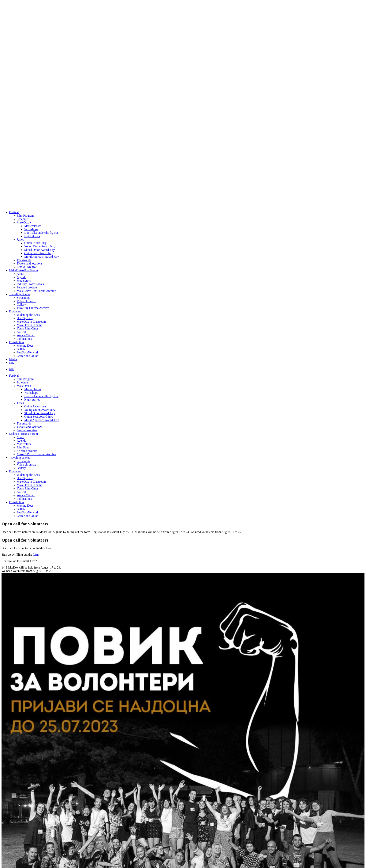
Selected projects (27, 287)
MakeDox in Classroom (31, 322)
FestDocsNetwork (28, 352)
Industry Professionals (30, 284)
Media (13, 359)
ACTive (22, 332)
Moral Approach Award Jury (42, 257)
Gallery (21, 305)
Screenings (23, 298)
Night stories (32, 236)
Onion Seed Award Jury (39, 253)
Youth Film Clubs (28, 328)
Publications (24, 339)
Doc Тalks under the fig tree (41, 233)
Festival (14, 212)
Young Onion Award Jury (40, 246)
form (36, 555)
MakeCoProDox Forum (24, 270)
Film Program (25, 216)
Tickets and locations (30, 263)
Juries (20, 240)
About (21, 274)
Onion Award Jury (35, 243)
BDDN (21, 349)
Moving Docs (25, 346)
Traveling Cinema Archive (33, 308)
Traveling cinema (20, 294)
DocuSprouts (25, 318)
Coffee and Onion (28, 356)
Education (15, 311)
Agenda (21, 277)
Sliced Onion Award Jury (40, 250)
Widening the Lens (28, 315)
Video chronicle (26, 301)
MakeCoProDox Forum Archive (36, 291)
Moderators (24, 281)
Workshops (31, 229)
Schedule (22, 219)
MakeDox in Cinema (29, 325)
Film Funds (24, 447)
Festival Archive (27, 267)
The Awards (24, 260)
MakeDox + (24, 222)
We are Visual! (26, 335)
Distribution (16, 342)
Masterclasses (33, 226)
